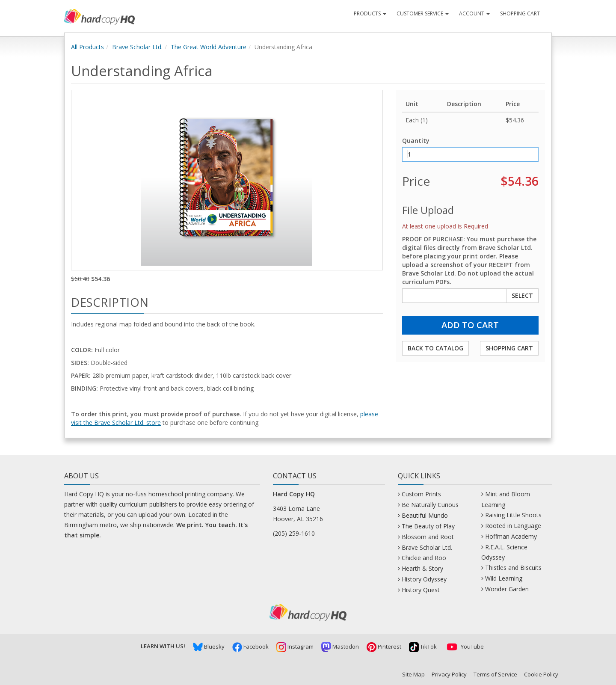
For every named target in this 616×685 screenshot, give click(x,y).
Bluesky (209, 646)
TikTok (423, 646)
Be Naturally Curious (430, 505)
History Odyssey (424, 579)
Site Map (413, 674)
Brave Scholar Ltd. (137, 47)
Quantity (416, 141)
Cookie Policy (541, 674)
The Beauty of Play (428, 526)
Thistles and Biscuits (513, 568)
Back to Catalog (435, 348)
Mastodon (340, 646)
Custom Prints (421, 494)
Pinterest (384, 646)
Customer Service (423, 13)
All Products (87, 47)
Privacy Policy (449, 674)
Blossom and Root (428, 537)
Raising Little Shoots (513, 515)
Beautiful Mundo (425, 515)
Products (370, 13)
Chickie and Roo (424, 558)
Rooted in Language (513, 526)
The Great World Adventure (209, 47)
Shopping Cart (520, 13)
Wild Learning (504, 578)
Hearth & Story (422, 568)
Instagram (295, 646)
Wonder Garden (507, 589)
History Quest (421, 590)
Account (474, 13)
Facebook (250, 646)
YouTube (464, 646)
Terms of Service (495, 674)
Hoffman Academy (511, 536)
